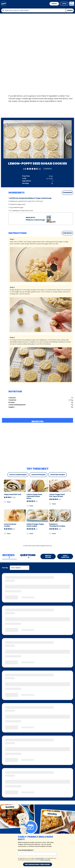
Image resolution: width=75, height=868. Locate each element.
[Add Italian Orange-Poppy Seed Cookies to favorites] (28, 534)
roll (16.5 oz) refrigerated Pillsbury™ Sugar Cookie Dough (30, 198)
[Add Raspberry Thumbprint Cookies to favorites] (50, 534)
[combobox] (33, 10)
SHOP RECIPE (67, 193)
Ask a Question (65, 556)
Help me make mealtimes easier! (38, 864)
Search (70, 10)
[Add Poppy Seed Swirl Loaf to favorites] (5, 502)
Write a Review (48, 556)
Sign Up (54, 4)
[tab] (9, 556)
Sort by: (5, 568)
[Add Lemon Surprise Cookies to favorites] (5, 534)
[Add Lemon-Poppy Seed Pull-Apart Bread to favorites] (50, 504)
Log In (64, 4)
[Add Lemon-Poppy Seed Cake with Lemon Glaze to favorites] (28, 506)
